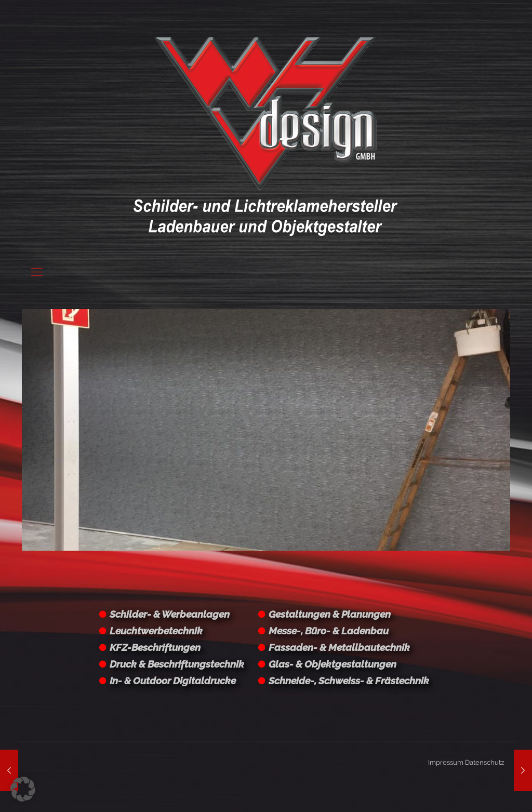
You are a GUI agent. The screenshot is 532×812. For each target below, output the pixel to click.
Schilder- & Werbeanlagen (170, 614)
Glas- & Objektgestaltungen (332, 664)
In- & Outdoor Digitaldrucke (173, 681)
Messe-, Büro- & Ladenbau (329, 631)
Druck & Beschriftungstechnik (177, 664)
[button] (23, 789)
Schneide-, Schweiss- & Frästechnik (349, 681)
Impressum (446, 762)
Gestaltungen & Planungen (330, 614)
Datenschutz (484, 762)
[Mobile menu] (37, 272)
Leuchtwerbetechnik (156, 631)
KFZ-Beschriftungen (155, 647)
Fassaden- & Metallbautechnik (339, 647)
